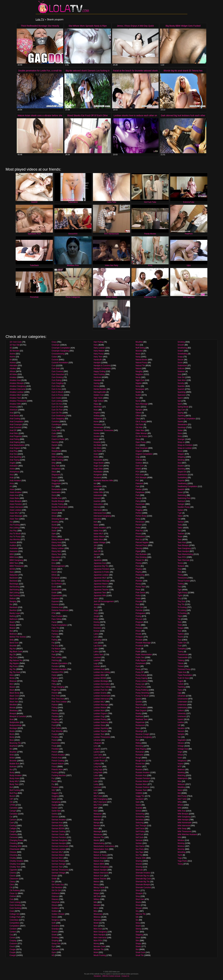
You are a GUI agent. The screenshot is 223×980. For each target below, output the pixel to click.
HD (53, 955)
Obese (138, 413)
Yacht (180, 855)
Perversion (140, 522)
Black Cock (14, 696)
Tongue (181, 628)
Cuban (54, 357)
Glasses (55, 899)
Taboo (180, 516)
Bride (12, 755)
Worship (181, 849)
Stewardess (183, 425)
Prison (138, 631)
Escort (54, 572)
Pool (138, 604)
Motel (96, 952)
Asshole (13, 542)
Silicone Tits (141, 914)
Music (138, 354)
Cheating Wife (15, 846)
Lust (95, 790)
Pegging (139, 510)
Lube (96, 781)
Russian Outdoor (143, 787)
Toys (180, 640)
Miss (95, 911)
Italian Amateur (100, 528)
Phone (138, 534)
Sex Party (140, 849)
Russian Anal (141, 775)
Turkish (181, 684)
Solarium (181, 371)
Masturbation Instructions (104, 846)
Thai (179, 569)
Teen (180, 540)
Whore (180, 805)
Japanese (98, 560)
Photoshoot (140, 537)
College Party (15, 917)
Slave (138, 938)
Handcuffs (98, 360)
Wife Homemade (185, 823)
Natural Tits (140, 366)
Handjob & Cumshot (102, 366)
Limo (96, 746)
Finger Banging (58, 687)
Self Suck (140, 837)
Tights (180, 596)
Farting (54, 640)
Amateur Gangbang (18, 386)
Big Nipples (14, 663)
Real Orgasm (141, 711)
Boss (12, 740)
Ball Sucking (15, 596)
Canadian (14, 814)
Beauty (12, 625)
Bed (11, 631)
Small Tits (140, 955)
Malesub (97, 820)
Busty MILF (14, 781)
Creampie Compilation (61, 348)
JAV (95, 545)
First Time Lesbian (59, 702)
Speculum (182, 395)
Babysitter (14, 575)
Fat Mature (56, 649)
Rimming (139, 746)
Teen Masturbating (185, 554)
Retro (138, 728)
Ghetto (54, 876)
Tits (179, 619)
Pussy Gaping (141, 678)
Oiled (138, 419)
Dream (54, 513)
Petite (138, 528)
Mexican (97, 890)
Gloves (54, 905)
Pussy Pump (141, 687)
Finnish (55, 693)
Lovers (96, 778)
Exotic (54, 593)
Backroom (14, 578)
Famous (55, 631)
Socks (180, 363)
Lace (96, 637)
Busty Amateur (16, 775)
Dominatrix (56, 492)
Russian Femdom (143, 778)
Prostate (139, 640)
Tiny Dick (181, 601)
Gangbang (56, 802)
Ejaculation (56, 557)
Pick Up (139, 540)
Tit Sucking (182, 613)
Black (12, 690)
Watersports (183, 778)
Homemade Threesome (103, 430)
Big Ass (13, 649)
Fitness (55, 711)
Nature (138, 368)
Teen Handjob (183, 551)
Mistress (97, 917)
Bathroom (14, 619)
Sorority (181, 383)
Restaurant (140, 725)
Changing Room (16, 840)
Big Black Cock (16, 652)
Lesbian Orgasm (100, 714)
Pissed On (140, 560)
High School (99, 401)
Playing (139, 572)
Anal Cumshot (15, 427)
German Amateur (59, 820)
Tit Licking (182, 610)
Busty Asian (14, 778)
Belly (12, 640)
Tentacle (181, 566)
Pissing (139, 563)
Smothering (182, 348)
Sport (180, 404)
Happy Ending (99, 371)
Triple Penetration (185, 675)
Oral (137, 445)
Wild (179, 837)
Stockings (182, 427)
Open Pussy (141, 442)
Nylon (138, 407)
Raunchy (139, 705)
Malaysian (98, 814)
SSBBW (139, 793)
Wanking (181, 772)
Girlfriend (55, 893)
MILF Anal (98, 796)
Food (54, 725)
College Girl (14, 914)
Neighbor (139, 374)
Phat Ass (139, 531)
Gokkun (55, 911)
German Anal (57, 823)
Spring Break (183, 407)
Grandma (55, 926)
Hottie (96, 457)
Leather (97, 660)
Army (12, 483)
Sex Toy (139, 855)
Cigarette (13, 870)
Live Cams (98, 755)
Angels (12, 463)
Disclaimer (97, 976)
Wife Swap (182, 829)
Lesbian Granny (100, 693)
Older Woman (141, 433)
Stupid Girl (182, 472)
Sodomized (182, 366)
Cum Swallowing (58, 416)
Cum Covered (57, 371)
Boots (12, 734)
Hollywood (98, 419)
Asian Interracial (16, 507)
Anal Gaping (15, 442)
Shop (138, 896)
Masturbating (99, 843)
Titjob (180, 616)
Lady (96, 643)
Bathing (13, 616)
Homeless (98, 425)
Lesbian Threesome (102, 737)
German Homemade (60, 846)
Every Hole (56, 581)
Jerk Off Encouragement (104, 601)
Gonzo (54, 917)
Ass (11, 522)
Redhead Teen (142, 719)
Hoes (96, 410)
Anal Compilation (17, 422)
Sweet (180, 492)
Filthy (54, 684)
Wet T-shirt (182, 799)
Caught (13, 831)
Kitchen (97, 625)
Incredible (98, 486)
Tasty (180, 525)
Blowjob (13, 714)
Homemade (98, 427)
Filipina (55, 681)
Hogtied (97, 413)
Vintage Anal (183, 749)
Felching (55, 660)
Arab (12, 478)
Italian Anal (98, 531)
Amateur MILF (15, 395)
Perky (138, 519)
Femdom (55, 666)
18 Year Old (14, 345)
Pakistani (139, 483)
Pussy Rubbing (142, 690)
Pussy (138, 669)
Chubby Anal (15, 864)
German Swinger (59, 864)
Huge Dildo (98, 469)
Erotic (54, 569)
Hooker (97, 433)
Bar (11, 604)
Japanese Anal (100, 563)
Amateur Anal (15, 380)
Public (138, 652)
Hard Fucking (99, 374)
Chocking (13, 855)
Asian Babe (14, 498)
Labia (96, 634)
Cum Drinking (57, 377)
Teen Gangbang (184, 548)
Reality (139, 714)
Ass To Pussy (15, 537)
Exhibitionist (57, 590)
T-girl (180, 513)
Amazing (13, 407)
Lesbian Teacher (100, 731)
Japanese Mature (101, 584)
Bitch (12, 684)
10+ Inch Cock (16, 342)
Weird (180, 790)
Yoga (180, 858)
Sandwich (140, 799)
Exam (54, 587)
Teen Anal (182, 542)
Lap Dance (98, 646)
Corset (12, 938)
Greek (54, 935)
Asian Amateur (16, 492)
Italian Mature (99, 537)
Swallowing (182, 483)
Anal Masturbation (17, 445)
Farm (54, 637)
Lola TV (40, 19)
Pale (138, 486)
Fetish (54, 675)
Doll (53, 486)
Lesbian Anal (99, 669)
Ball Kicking (14, 590)
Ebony (54, 537)
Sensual (139, 840)
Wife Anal (182, 811)
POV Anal (140, 475)
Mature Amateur (100, 858)
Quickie (139, 702)
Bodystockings (16, 725)
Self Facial (140, 829)
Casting (13, 826)
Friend (54, 767)
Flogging (55, 719)
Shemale (139, 870)
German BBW (57, 826)
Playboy (139, 569)
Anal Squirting (15, 457)
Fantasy (55, 634)
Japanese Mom (100, 587)
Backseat (13, 581)
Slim (137, 941)
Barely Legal (15, 613)
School (139, 811)
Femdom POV (57, 672)
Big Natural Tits (16, 660)
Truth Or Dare (183, 678)
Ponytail (139, 601)
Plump (138, 584)
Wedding (181, 787)
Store (180, 433)
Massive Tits (99, 837)
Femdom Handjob (59, 669)
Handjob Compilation (102, 368)
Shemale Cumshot (143, 887)
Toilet (180, 625)
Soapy (180, 357)
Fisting (54, 708)
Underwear (182, 705)
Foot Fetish (56, 728)
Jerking (97, 604)
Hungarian (98, 475)
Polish (138, 598)
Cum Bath (56, 368)
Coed (12, 911)
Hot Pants (98, 451)
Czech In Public (58, 439)
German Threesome (60, 870)
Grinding (55, 938)
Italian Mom (98, 540)
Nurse (138, 401)
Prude (138, 649)
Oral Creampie (142, 448)
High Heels (98, 398)
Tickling (181, 584)
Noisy (138, 386)
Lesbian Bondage (101, 681)
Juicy (96, 613)
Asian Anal (14, 495)
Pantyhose (140, 492)
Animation (14, 466)
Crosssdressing (58, 354)
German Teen (57, 867)
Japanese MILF (100, 578)
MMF (96, 808)
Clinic (12, 885)
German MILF (57, 852)
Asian (12, 489)
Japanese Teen (100, 593)
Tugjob (180, 681)
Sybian (180, 510)
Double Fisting (58, 504)
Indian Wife (98, 492)
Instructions (98, 504)
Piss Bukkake (141, 554)
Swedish (181, 489)
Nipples (139, 383)
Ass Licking (14, 528)
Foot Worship (57, 731)
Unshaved (182, 716)
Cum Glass (56, 386)
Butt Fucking (15, 790)
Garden (55, 808)
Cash (12, 823)
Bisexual (13, 681)
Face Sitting (56, 619)
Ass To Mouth (15, 534)
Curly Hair (56, 430)
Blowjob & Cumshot (18, 716)
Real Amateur (141, 708)
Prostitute (140, 646)
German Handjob (59, 843)
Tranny (180, 652)
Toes (180, 622)
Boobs (12, 731)
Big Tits (13, 669)
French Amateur (58, 755)
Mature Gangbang (101, 867)
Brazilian (13, 752)
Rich (138, 740)
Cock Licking (15, 902)
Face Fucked (57, 616)
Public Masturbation (144, 655)
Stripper (181, 454)
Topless (181, 634)
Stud (180, 463)
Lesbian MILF (99, 702)
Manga (96, 823)
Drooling (55, 522)
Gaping (55, 805)
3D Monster (14, 351)
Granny (55, 932)
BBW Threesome (17, 566)
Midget (96, 893)
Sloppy (139, 944)
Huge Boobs (99, 463)
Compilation (14, 926)
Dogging (55, 481)
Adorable (13, 366)
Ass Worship (15, 540)
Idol (95, 483)
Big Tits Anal (15, 672)
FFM (54, 613)
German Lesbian (58, 849)
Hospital (97, 442)
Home (96, 422)
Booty (12, 737)
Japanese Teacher (101, 590)
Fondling (55, 722)
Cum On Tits (57, 413)
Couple (13, 952)
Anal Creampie (16, 425)
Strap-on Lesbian (185, 448)
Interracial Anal (100, 513)
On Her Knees (142, 436)
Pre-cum (139, 619)
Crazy (54, 342)
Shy (137, 911)
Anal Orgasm (15, 448)
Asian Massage (16, 516)
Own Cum (140, 466)
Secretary (140, 820)
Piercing (139, 548)
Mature (96, 852)
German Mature (58, 855)
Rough (138, 758)
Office (138, 416)
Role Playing (141, 749)
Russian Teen (141, 790)
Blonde (12, 708)
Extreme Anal (57, 607)
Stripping (181, 457)
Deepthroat (56, 451)
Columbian (14, 920)
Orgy (138, 457)
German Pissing (58, 861)
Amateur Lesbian (17, 392)
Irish (95, 522)
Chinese (13, 852)
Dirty (54, 463)
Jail (95, 557)
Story (180, 436)
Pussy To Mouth (142, 696)
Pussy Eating (141, 675)
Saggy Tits (140, 796)
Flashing (55, 714)
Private (139, 634)
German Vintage (58, 873)
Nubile (138, 392)
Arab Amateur (15, 481)
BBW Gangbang (16, 560)
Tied (179, 587)
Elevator (55, 560)
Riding (138, 743)
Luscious (97, 787)
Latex (96, 649)
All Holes (13, 374)
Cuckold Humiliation (60, 363)
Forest (54, 740)
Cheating (13, 843)
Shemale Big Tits (143, 882)
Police (138, 596)
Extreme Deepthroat (60, 610)
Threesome (182, 578)
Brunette (13, 761)
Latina (96, 652)
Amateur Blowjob (17, 383)
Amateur (13, 377)
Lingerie (97, 749)
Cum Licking (57, 401)
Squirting (181, 416)
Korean (97, 631)
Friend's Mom (57, 770)
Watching (181, 775)
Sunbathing (182, 478)
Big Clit (13, 655)
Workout (181, 846)
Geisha (55, 814)
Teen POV (182, 557)
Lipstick (97, 752)
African (12, 371)
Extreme (55, 604)
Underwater (182, 702)
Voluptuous (182, 761)
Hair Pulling (98, 342)
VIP (179, 725)
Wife (179, 808)
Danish (54, 445)
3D (11, 348)
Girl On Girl (56, 890)
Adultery (13, 368)
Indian (96, 489)
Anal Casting (15, 419)
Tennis (180, 563)
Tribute (180, 663)
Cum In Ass (56, 389)
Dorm (54, 495)
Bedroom (13, 634)
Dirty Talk (55, 466)
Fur (53, 784)
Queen (138, 699)
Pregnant (139, 622)
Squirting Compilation (186, 419)
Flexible (55, 716)
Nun (137, 398)
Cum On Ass (57, 404)
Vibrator (181, 743)
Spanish (181, 389)
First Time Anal (58, 699)
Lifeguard (97, 743)
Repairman (140, 722)
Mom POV (98, 941)
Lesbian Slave (99, 725)
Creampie (56, 345)
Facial (54, 622)
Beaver (13, 628)
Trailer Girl (182, 643)
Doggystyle (56, 483)
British (12, 758)
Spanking (181, 392)
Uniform (181, 711)
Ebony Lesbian (58, 548)
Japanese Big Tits (101, 566)
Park (138, 495)
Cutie (54, 433)
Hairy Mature (99, 351)
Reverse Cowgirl (142, 734)
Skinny (138, 929)
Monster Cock (99, 946)
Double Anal (57, 498)
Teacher (181, 534)
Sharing (139, 861)
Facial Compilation (59, 625)
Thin (179, 572)
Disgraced (56, 475)
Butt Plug (13, 793)
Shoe (138, 890)
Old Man (139, 427)
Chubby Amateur (16, 861)
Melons (97, 882)
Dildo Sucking (57, 460)
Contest (13, 932)
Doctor (54, 478)
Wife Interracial (184, 826)
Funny (54, 781)
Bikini (12, 675)
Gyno (54, 952)
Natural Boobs (142, 360)
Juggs (96, 610)
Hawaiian (97, 380)
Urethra (181, 722)
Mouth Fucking (100, 955)
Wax (179, 781)
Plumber (139, 581)
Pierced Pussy (142, 545)
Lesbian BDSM (100, 678)
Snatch (180, 351)
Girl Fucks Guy (58, 885)
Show (138, 905)
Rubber (139, 767)
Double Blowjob (58, 501)
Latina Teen (98, 655)
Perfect (139, 513)
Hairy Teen (98, 357)
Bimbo (12, 678)
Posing (139, 616)
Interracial (98, 510)
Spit (179, 401)
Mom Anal (98, 929)
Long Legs (98, 770)
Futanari (55, 787)
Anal (11, 413)
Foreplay (55, 737)
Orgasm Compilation (144, 454)
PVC (138, 481)
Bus (11, 770)
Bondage (13, 728)
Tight (180, 590)
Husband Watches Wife (103, 481)
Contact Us (125, 976)
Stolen (180, 430)
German (55, 817)
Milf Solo (97, 896)
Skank (138, 926)
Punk (138, 666)
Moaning (97, 920)
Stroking (181, 460)
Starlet (180, 422)
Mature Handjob (100, 870)
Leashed (97, 657)
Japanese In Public (101, 572)
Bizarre (13, 687)
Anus (12, 475)
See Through (141, 826)
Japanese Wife (100, 596)
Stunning (181, 469)
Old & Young (141, 422)
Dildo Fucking (57, 457)
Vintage (181, 746)
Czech (54, 436)
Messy (96, 885)
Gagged (55, 793)
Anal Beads (14, 416)
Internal (97, 507)
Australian (14, 548)
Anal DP (13, 430)
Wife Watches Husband (187, 834)
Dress (54, 516)
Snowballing (183, 354)
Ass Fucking (15, 525)
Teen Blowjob (183, 545)
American (14, 410)
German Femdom (59, 837)
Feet (53, 655)
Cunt (54, 427)
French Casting (58, 761)
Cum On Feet (57, 410)
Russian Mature (142, 781)
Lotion (96, 775)
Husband (97, 478)
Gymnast (55, 949)
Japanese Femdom (102, 569)
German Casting (58, 831)
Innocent (97, 498)
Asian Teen (14, 519)
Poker (138, 590)
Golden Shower (58, 914)
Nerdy (138, 377)
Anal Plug (14, 451)
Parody (139, 498)
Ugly (179, 693)
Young (180, 864)
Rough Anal (140, 761)
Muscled (139, 351)
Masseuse (98, 834)
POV (138, 472)
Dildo (54, 454)
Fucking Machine (59, 775)
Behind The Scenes (18, 637)
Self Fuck (140, 834)
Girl (53, 882)
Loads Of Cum (99, 758)
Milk (95, 902)
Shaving (139, 867)
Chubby (13, 858)
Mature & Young (100, 855)
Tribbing (181, 660)
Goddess (55, 908)
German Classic (58, 834)
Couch (12, 946)
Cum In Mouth (57, 392)
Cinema (13, 873)
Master (96, 840)
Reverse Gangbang (144, 737)
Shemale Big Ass (143, 876)
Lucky (96, 784)
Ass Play (13, 531)
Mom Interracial (100, 938)
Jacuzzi (97, 554)
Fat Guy (55, 646)
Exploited (55, 598)
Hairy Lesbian (99, 348)
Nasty (138, 357)
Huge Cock (98, 466)
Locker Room (99, 761)
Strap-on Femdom (185, 445)
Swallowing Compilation (187, 486)
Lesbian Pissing (100, 719)
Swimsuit (181, 501)
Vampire (181, 734)
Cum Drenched (58, 374)
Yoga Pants (182, 861)
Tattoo (180, 528)
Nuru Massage (142, 404)
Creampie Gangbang (60, 351)
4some (12, 357)
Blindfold (13, 705)
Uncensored (183, 699)
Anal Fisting (14, 439)
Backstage (14, 584)
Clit (11, 887)
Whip (180, 802)
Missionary (98, 914)
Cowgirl (13, 955)
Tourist (180, 637)
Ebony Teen (56, 554)
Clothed (13, 896)
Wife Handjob (183, 820)
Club (12, 899)
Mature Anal (98, 861)
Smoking (181, 342)
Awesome (14, 551)
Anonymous (14, 472)
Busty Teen (14, 784)
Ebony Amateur (58, 540)
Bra (11, 749)
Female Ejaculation (59, 663)
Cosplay (13, 941)
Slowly (138, 946)
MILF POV (98, 805)
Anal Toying (14, 460)
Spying (180, 413)
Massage (97, 831)
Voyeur (180, 764)
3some (12, 354)
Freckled (55, 749)
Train (180, 646)
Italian (96, 525)
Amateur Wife (15, 404)
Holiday (97, 416)
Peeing (139, 507)
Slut (137, 949)
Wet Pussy (182, 796)
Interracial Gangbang (102, 516)
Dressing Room (58, 519)
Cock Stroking (15, 905)
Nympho (139, 410)
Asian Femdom (16, 504)
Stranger (181, 439)
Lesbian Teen (99, 734)
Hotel (96, 454)
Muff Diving (140, 348)
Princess (139, 628)
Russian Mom (141, 784)
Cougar (13, 949)
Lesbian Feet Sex (101, 690)
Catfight (13, 829)
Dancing (55, 442)
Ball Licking (14, 593)
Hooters (97, 436)
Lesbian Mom (99, 711)
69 (11, 360)
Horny (96, 439)
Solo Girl (181, 377)
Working (181, 843)
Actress (13, 363)
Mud (137, 345)
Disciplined (56, 469)
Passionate (140, 504)
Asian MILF (14, 513)
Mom (96, 926)
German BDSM (58, 829)
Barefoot (13, 610)
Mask (96, 829)
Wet (179, 793)
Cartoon (13, 820)
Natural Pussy (141, 363)
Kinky (96, 619)
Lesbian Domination (102, 684)
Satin (138, 802)
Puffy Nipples (141, 660)
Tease (180, 537)
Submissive (182, 475)
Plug (138, 578)
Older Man (140, 430)
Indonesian (98, 495)
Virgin (180, 752)
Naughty (139, 371)
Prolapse (139, 637)
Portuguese (140, 613)
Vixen (180, 758)
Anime (12, 469)
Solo (179, 374)
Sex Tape (140, 852)
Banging (13, 601)
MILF (96, 793)
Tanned (181, 522)
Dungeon (55, 528)
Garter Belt (56, 811)
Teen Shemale (184, 560)
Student (181, 466)
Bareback (14, 607)
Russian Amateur (143, 772)
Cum (54, 366)
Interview (97, 519)
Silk (137, 917)
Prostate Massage (143, 643)
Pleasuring (140, 575)
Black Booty (14, 693)
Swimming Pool (184, 498)
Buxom (12, 796)
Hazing (96, 383)
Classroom (14, 879)
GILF (54, 790)
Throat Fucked (184, 581)
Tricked (181, 666)
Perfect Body (141, 516)
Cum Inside (56, 398)
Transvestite (183, 657)
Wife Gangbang (184, 817)
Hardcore (97, 377)
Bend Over (14, 643)
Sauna (138, 805)
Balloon (13, 598)
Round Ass (140, 764)
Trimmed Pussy (184, 669)
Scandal (139, 808)
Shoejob (139, 893)
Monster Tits (99, 949)
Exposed (55, 601)
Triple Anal (182, 672)
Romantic (140, 755)
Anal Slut (13, 454)
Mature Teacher (100, 879)
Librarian (97, 740)
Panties (139, 489)
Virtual (180, 755)
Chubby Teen (15, 867)
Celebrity (13, 834)
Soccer (180, 360)
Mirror (96, 908)
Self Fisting (140, 831)
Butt (11, 787)
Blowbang (14, 711)
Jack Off (97, 551)
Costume (13, 944)
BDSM (12, 569)
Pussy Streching (142, 693)
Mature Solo (99, 876)
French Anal (57, 758)
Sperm (180, 398)
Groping (55, 941)
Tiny (179, 598)
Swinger (181, 504)
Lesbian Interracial (101, 699)
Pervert (139, 525)
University (182, 714)
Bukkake (13, 767)
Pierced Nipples (142, 542)
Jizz (95, 607)
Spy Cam (181, 410)
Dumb (54, 525)
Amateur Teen (15, 398)
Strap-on (181, 442)
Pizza (138, 566)
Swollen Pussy (184, 507)
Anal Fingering (16, 436)
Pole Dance (140, 593)
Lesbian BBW (99, 675)
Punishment (141, 663)
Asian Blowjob (15, 501)
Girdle (54, 879)
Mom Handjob (99, 935)
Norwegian (140, 389)
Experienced (57, 596)
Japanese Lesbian (101, 575)
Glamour (55, 896)
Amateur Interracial (17, 389)
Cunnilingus (56, 425)
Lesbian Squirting (101, 728)
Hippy (96, 404)
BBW (12, 554)
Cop (11, 935)
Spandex (181, 386)
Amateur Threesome (18, 401)
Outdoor (139, 463)
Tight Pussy (182, 593)
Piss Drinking (141, 557)
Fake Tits (55, 628)
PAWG (138, 469)
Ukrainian (182, 696)
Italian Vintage (99, 542)
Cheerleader (15, 849)
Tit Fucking (182, 607)
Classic (13, 876)
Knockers (97, 628)
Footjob (55, 734)
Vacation (181, 728)
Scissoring (140, 814)
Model (96, 923)
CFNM (12, 805)
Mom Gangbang (100, 932)
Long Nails (98, 772)
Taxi (179, 531)
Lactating (97, 640)
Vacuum (181, 731)
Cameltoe (14, 808)
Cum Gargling (57, 383)
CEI (11, 802)
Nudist (138, 395)
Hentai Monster (100, 389)
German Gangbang (60, 840)
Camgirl (13, 811)
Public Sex (140, 657)
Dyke (54, 534)
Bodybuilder (14, 722)
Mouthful (139, 342)
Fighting (55, 678)
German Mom (57, 858)
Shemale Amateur (143, 873)
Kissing (97, 622)
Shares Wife (141, 858)
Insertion (97, 501)
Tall (179, 519)
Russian (139, 770)
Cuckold (55, 360)
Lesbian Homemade (102, 696)
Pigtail (138, 551)
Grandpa (55, 929)
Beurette (13, 646)
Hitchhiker (98, 407)
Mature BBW (99, 864)
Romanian (140, 752)
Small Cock (140, 952)
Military (96, 899)
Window (181, 840)
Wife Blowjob (183, 814)
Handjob (97, 363)
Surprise (181, 481)
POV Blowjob (141, 478)
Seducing (140, 823)
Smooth (181, 345)
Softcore (181, 368)
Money (96, 944)
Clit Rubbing (15, 890)
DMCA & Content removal (111, 976)
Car (11, 817)
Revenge (139, 731)
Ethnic (54, 575)
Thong (180, 575)
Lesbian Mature (100, 708)
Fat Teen (55, 652)
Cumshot (55, 422)
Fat (53, 643)
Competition (15, 923)
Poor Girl (139, 607)
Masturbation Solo (101, 849)
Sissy (138, 923)
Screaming (140, 817)
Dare (54, 448)
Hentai (96, 386)
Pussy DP (140, 672)
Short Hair (140, 899)
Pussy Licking (141, 681)
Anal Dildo (14, 433)
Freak (54, 746)
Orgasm (139, 451)
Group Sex (56, 944)
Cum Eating (56, 380)
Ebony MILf (56, 551)
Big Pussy (14, 666)
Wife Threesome (184, 831)
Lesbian (97, 666)
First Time (56, 696)
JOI (95, 548)
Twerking (181, 687)
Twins (180, 690)
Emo (54, 563)
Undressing (182, 708)
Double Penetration (60, 507)
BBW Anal (14, 557)
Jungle (96, 616)
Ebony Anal (56, 542)
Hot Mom (97, 448)
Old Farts (139, 425)
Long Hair (98, 767)
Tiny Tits (181, 604)
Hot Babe (97, 445)
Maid (96, 811)
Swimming (182, 495)
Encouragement (58, 566)
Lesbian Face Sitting (102, 687)
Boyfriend (14, 746)
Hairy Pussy (98, 354)
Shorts (138, 902)
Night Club (140, 380)
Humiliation (98, 472)
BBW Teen (14, 563)
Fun (53, 778)
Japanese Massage (102, 581)
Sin (137, 920)
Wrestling (181, 852)
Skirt (138, 932)
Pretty (138, 625)
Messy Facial (99, 887)
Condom (13, 929)
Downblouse (57, 510)
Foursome (56, 743)
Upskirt (180, 719)
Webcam (181, 784)
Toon (180, 631)
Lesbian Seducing (101, 722)
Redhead (139, 716)
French (54, 752)
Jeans (96, 598)
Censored (14, 837)
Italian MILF (98, 534)
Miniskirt (97, 905)
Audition (13, 545)
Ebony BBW (57, 545)
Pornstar (139, 610)
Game (54, 799)
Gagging (55, 796)
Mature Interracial (101, 873)
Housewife (98, 460)
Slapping (139, 935)
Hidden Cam (99, 395)
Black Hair (14, 702)
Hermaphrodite (100, 392)
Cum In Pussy (57, 395)
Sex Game (140, 846)
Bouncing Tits (15, 743)
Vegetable (182, 740)
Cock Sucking (15, 908)
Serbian (139, 843)
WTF (180, 767)
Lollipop (97, 764)
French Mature (58, 764)
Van (179, 737)
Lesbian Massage (101, 705)
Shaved (139, 864)
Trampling (182, 649)
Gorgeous (56, 920)
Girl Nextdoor (57, 887)
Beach (12, 622)
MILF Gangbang (100, 799)
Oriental (139, 460)
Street (180, 451)
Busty (12, 772)
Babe (12, 572)
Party (138, 501)
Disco (54, 472)
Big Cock (13, 657)
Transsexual (183, 655)
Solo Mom (182, 380)
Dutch (54, 531)
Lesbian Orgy (99, 716)
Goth (54, 923)
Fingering (55, 690)
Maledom (97, 817)
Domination (56, 489)
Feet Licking (57, 657)
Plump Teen (141, 587)
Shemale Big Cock (143, 879)
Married (97, 826)
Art (11, 486)
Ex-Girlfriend (57, 584)
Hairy (96, 345)
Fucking (55, 772)
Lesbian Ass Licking (102, 672)
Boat (12, 719)
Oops (138, 439)
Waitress (181, 770)
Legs (96, 663)
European (56, 578)
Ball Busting (14, 587)
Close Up (13, 893)
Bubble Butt (14, 764)
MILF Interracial (100, 802)
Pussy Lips (140, 684)
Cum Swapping (58, 419)
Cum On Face (57, 407)
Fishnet (55, 705)
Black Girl (14, 699)
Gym (54, 946)
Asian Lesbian (15, 510)
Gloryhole (56, 902)
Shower (139, 908)
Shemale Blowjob (143, 885)
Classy (12, 882)
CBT (11, 799)
